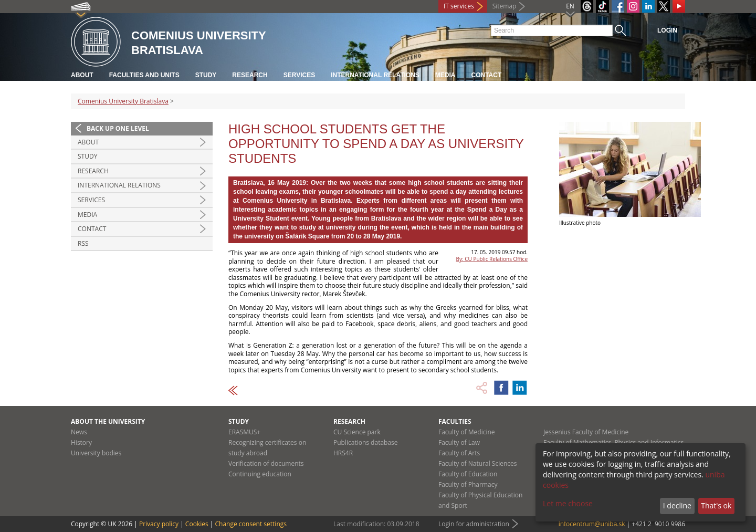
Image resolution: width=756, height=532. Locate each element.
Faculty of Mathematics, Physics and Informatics (613, 442)
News (79, 432)
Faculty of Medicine (467, 432)
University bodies (96, 453)
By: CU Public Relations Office (492, 259)
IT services (459, 6)
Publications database (366, 442)
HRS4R (343, 453)
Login (667, 30)
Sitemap (505, 6)
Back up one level (118, 128)
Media (445, 75)
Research (250, 75)
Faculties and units (144, 75)
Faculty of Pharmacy (468, 484)
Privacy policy (159, 524)
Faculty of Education (468, 474)
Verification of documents (266, 463)
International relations (375, 75)
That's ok (716, 505)
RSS (83, 243)
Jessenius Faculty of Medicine (586, 432)
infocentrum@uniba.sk (592, 524)
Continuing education (260, 474)
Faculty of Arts (459, 453)
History (81, 442)
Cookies (197, 524)
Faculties (455, 421)
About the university (108, 421)
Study (206, 75)
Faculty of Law (459, 442)
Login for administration (474, 524)
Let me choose (568, 503)
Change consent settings (251, 524)
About (82, 75)
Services (299, 75)
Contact (487, 75)
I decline (677, 505)
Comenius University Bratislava (123, 101)
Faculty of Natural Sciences (478, 463)
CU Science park (357, 432)
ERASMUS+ (244, 432)
